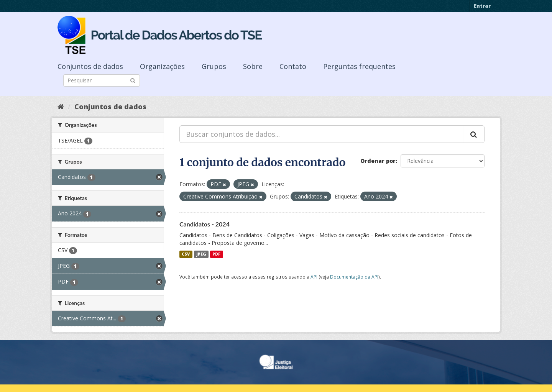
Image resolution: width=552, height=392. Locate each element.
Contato (293, 66)
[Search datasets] (102, 80)
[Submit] (133, 80)
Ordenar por (378, 161)
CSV (186, 254)
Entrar (482, 6)
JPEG (201, 254)
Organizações (162, 66)
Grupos (214, 66)
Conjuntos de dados (90, 66)
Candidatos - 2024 (205, 224)
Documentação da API (354, 277)
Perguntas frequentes (359, 66)
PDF (216, 254)
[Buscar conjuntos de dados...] (322, 134)
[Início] (61, 107)
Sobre (253, 66)
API (314, 277)
